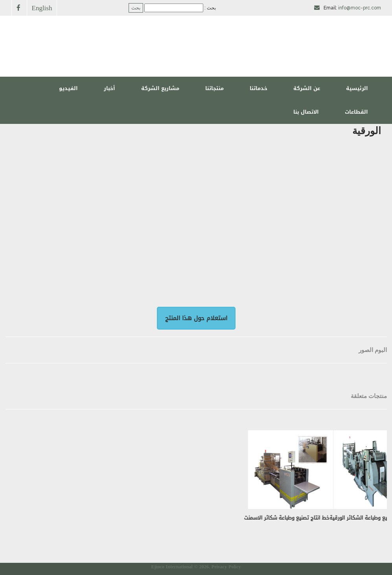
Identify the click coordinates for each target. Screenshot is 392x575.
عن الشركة (307, 88)
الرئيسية (357, 88)
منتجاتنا (214, 88)
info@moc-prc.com (360, 8)
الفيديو (68, 88)
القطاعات (356, 112)
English (42, 8)
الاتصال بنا (306, 112)
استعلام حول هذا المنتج (196, 318)
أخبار (110, 88)
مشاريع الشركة (160, 88)
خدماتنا (259, 88)
